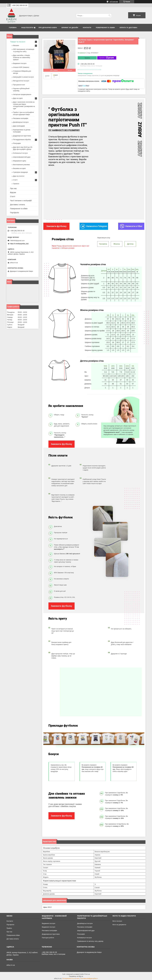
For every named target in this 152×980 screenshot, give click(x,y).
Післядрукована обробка (22, 140)
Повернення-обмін (13, 935)
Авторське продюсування (22, 94)
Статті (15, 180)
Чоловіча (103, 243)
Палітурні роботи (48, 937)
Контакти (87, 28)
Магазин (16, 45)
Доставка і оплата (17, 204)
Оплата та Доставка (128, 28)
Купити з (107, 58)
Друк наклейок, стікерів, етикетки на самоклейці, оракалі (22, 57)
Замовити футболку (61, 443)
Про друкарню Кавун (48, 28)
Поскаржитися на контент (71, 978)
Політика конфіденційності (89, 978)
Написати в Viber (131, 226)
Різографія (17, 143)
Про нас (13, 188)
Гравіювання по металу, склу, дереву (90, 940)
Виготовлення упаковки (21, 165)
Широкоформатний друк (22, 157)
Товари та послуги (18, 42)
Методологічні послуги (21, 81)
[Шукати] (110, 16)
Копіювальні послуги (20, 153)
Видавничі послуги (20, 63)
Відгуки (13, 192)
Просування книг (19, 85)
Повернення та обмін (105, 28)
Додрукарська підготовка (22, 136)
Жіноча (117, 243)
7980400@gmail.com (17, 241)
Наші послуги (27, 28)
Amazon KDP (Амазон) (21, 67)
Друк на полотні (19, 176)
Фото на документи (119, 924)
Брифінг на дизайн (70, 28)
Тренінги (16, 184)
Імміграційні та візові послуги (23, 77)
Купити (87, 58)
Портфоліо (15, 213)
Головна (13, 28)
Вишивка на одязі (19, 168)
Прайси (9, 927)
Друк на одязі (18, 98)
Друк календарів (19, 126)
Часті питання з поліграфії (21, 200)
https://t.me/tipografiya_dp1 (19, 244)
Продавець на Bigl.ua (76, 976)
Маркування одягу (20, 161)
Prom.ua (87, 973)
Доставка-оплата (13, 938)
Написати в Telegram (94, 226)
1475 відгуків (114, 2)
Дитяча (130, 243)
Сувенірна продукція (20, 172)
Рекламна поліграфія (21, 118)
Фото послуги (117, 920)
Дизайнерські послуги (21, 122)
